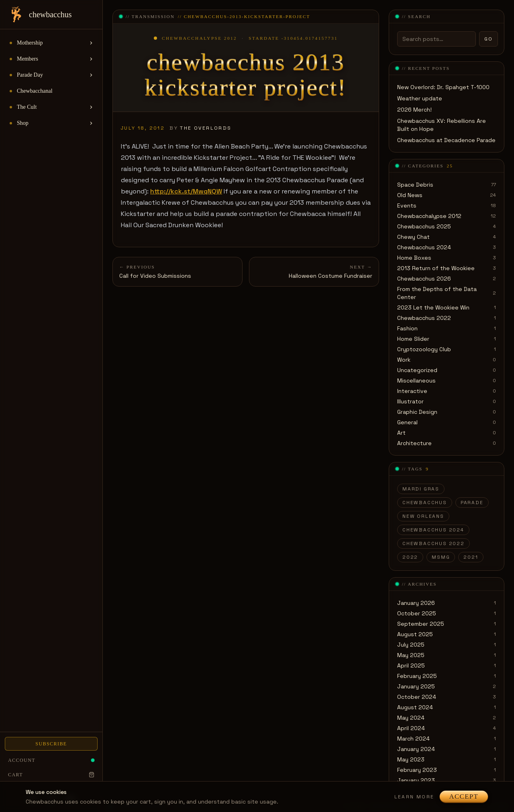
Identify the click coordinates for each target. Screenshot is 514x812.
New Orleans (423, 516)
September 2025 (421, 624)
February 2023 (417, 770)
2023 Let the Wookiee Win (433, 307)
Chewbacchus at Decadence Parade (446, 140)
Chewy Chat (413, 237)
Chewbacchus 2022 (424, 318)
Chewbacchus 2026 (424, 279)
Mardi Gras (421, 489)
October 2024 (417, 697)
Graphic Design (417, 412)
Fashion (407, 328)
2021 (471, 557)
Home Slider (413, 339)
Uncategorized (417, 370)
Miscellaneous (416, 381)
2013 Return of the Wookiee (436, 268)
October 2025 (417, 613)
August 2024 (415, 707)
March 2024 (413, 739)
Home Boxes (414, 258)
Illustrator (410, 401)
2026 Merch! (414, 110)
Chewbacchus (425, 503)
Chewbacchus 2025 (424, 226)
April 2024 (411, 728)
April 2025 (411, 665)
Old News (410, 195)
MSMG (441, 557)
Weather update (420, 98)
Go (489, 39)
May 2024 (411, 718)
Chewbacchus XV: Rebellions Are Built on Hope (442, 125)
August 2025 (415, 634)
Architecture (414, 443)
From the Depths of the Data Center (437, 293)
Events (407, 206)
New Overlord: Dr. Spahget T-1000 (443, 87)
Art (401, 433)
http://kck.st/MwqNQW (186, 191)
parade (472, 503)
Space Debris (415, 185)
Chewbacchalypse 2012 (429, 216)
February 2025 (417, 676)
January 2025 (416, 686)
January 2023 (416, 780)
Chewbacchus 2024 (424, 247)
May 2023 (411, 759)
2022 (410, 557)
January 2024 (416, 749)
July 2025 (411, 645)
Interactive (412, 391)
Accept (464, 797)
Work (404, 360)
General (407, 422)
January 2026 (416, 603)
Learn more (414, 797)
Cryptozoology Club (424, 349)
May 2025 (411, 655)
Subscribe (51, 744)
